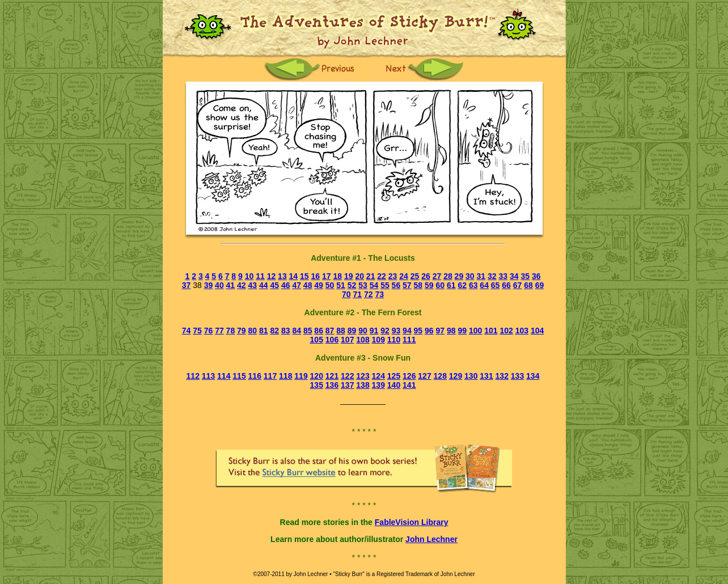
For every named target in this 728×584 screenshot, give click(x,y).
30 (470, 276)
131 (486, 376)
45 (274, 285)
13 (282, 276)
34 (514, 276)
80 (253, 331)
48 (308, 285)
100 (475, 331)
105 (317, 340)
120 (317, 376)
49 (319, 285)
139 (378, 385)
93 (396, 331)
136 (332, 385)
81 (264, 331)
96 (429, 331)
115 (239, 376)
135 (317, 385)
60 (440, 285)
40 (219, 285)
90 (363, 331)
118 (285, 376)
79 (242, 331)
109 (378, 340)
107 (347, 340)
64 (484, 285)
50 (330, 285)
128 (440, 376)
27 (437, 276)
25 (415, 276)
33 (503, 276)
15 (304, 276)
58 (418, 285)
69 (540, 285)
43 (253, 285)
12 (272, 276)
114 (224, 376)
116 (255, 376)
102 (506, 331)
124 (378, 376)
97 (441, 331)
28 (448, 276)
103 (522, 331)
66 (506, 285)
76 (209, 331)
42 (242, 285)
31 (481, 276)
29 (459, 276)
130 (471, 376)
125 (394, 376)
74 (187, 331)
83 (286, 331)
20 (359, 276)
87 (330, 331)
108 (363, 340)
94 (407, 331)
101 (491, 331)
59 (429, 285)
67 (518, 285)
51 (341, 285)
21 (371, 276)
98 (451, 331)
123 (363, 376)
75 (197, 331)
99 (462, 331)
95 (418, 331)
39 (209, 285)
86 (319, 331)
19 (349, 276)
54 (374, 285)
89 (352, 331)
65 (496, 285)
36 (536, 276)
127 (424, 376)
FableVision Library (412, 522)
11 (260, 276)
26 (426, 276)
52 (352, 285)
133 (517, 376)
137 (347, 385)
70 (346, 294)
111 (409, 340)
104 (537, 331)
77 (219, 331)
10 (249, 276)
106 (332, 340)
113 (208, 376)
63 (473, 285)
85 (308, 331)
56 (396, 285)
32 (492, 276)
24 (404, 276)
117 (270, 376)
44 (264, 285)
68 (528, 285)
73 (379, 294)
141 (409, 385)
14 (294, 276)
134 (533, 376)
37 (187, 285)
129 (456, 376)
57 (407, 285)
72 (369, 294)
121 (332, 376)
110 (394, 340)
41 (231, 285)
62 (462, 285)
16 (316, 276)
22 (382, 276)
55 (385, 285)
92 (385, 331)
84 (297, 331)
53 (363, 285)
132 (502, 376)
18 (337, 276)
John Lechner (431, 539)
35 (525, 276)
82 (274, 331)
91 (374, 331)
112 (193, 376)
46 (286, 285)
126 (409, 376)
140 (394, 385)
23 (393, 276)
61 (451, 285)
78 (231, 331)
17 (327, 276)
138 (363, 385)
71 (357, 294)
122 (347, 376)
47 (297, 285)
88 (341, 331)
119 (301, 376)
